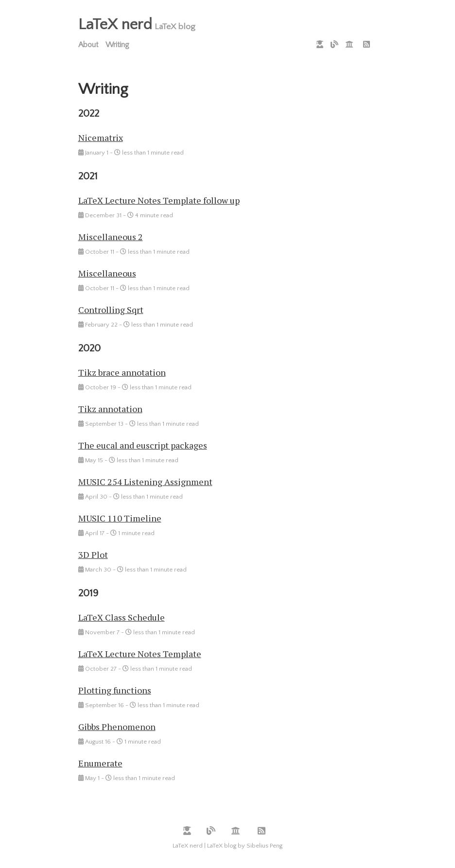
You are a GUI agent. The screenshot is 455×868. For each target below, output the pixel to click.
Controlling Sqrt (111, 310)
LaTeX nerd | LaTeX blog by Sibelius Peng (227, 846)
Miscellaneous (107, 273)
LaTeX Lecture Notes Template (140, 654)
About (88, 45)
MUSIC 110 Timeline (120, 518)
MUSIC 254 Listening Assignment (145, 482)
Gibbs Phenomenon (117, 727)
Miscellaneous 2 (111, 237)
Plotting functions (115, 690)
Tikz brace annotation (122, 372)
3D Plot (93, 555)
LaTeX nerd (115, 25)
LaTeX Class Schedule (122, 617)
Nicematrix (101, 138)
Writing (117, 45)
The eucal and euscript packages (143, 445)
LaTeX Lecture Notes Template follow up (159, 200)
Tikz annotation (110, 409)
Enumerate (100, 763)
